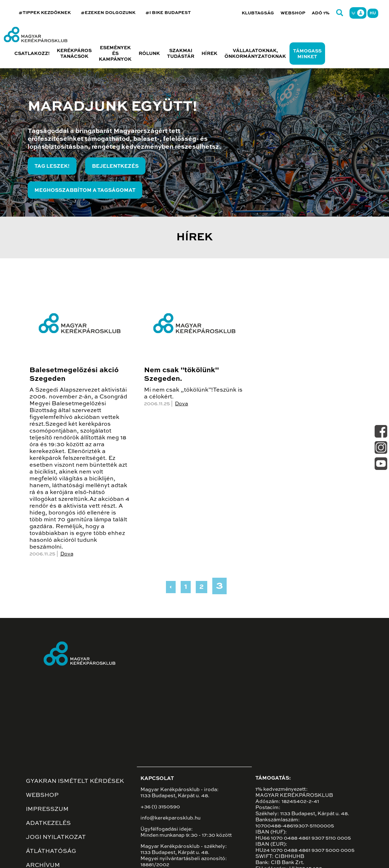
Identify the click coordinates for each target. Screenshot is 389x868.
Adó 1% (321, 13)
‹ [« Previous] (171, 587)
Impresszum (47, 809)
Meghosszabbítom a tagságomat (85, 190)
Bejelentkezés (115, 166)
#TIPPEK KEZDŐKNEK (45, 13)
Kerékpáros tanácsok (74, 54)
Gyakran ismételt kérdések (75, 781)
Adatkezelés (48, 823)
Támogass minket (307, 54)
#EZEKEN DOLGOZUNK (108, 13)
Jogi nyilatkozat (56, 837)
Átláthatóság (51, 851)
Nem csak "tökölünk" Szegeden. (181, 375)
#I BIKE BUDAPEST (168, 13)
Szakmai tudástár (181, 54)
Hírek (209, 54)
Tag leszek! (52, 166)
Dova (67, 554)
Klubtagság (258, 13)
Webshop (293, 13)
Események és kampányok (115, 54)
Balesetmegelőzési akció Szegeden (74, 375)
